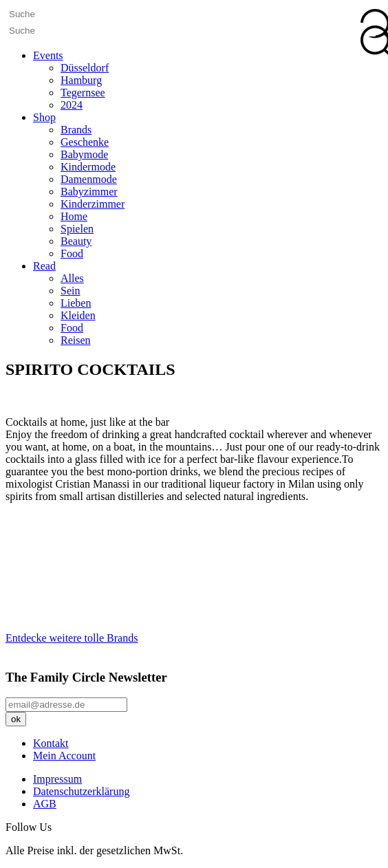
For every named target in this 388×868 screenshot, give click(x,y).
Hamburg (81, 80)
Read (44, 266)
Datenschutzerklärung (81, 791)
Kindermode (88, 167)
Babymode (84, 154)
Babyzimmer (89, 192)
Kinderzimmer (93, 204)
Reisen (76, 340)
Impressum (57, 779)
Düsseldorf (85, 68)
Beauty (76, 241)
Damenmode (89, 179)
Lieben (76, 303)
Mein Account (64, 756)
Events (48, 55)
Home (74, 216)
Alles (72, 278)
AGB (45, 804)
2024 (72, 105)
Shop (44, 117)
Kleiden (78, 315)
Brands (76, 130)
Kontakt (51, 743)
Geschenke (85, 142)
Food (72, 253)
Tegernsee (83, 93)
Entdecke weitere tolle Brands (72, 638)
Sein (70, 291)
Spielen (77, 229)
